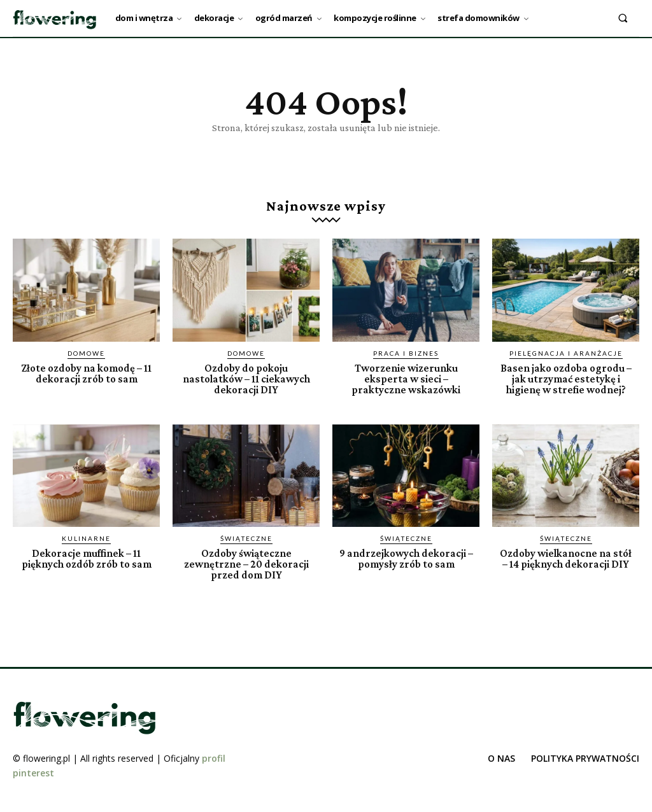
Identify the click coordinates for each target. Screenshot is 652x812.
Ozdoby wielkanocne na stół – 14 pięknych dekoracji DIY (566, 559)
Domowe (86, 353)
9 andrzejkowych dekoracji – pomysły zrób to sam (406, 559)
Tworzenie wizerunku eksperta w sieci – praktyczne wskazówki (406, 379)
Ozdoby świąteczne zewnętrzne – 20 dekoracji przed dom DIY (246, 564)
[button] (623, 17)
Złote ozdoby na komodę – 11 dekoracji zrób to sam (86, 374)
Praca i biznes (406, 353)
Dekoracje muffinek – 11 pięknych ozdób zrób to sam (87, 559)
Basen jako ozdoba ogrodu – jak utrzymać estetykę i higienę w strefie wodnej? (566, 379)
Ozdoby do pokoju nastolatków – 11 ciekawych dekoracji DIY (246, 379)
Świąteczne (246, 538)
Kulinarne (86, 538)
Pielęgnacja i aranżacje (566, 353)
